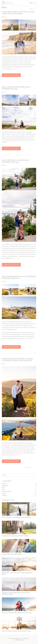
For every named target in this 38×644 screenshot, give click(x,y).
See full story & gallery (11, 75)
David (5, 92)
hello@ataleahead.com (19, 640)
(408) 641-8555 (25, 638)
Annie (5, 17)
